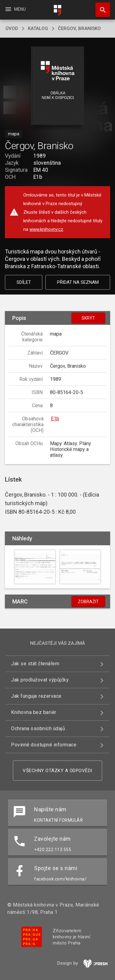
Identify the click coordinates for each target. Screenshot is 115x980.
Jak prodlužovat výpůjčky (40, 680)
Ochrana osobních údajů (38, 728)
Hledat (100, 7)
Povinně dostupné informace (44, 745)
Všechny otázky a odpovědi (57, 771)
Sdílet (24, 282)
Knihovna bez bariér (34, 712)
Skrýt (88, 318)
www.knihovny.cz (46, 229)
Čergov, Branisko (79, 28)
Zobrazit (88, 602)
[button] (57, 86)
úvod (12, 28)
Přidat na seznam (78, 282)
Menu (15, 9)
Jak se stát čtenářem (35, 664)
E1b (55, 419)
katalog (38, 28)
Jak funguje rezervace (36, 696)
